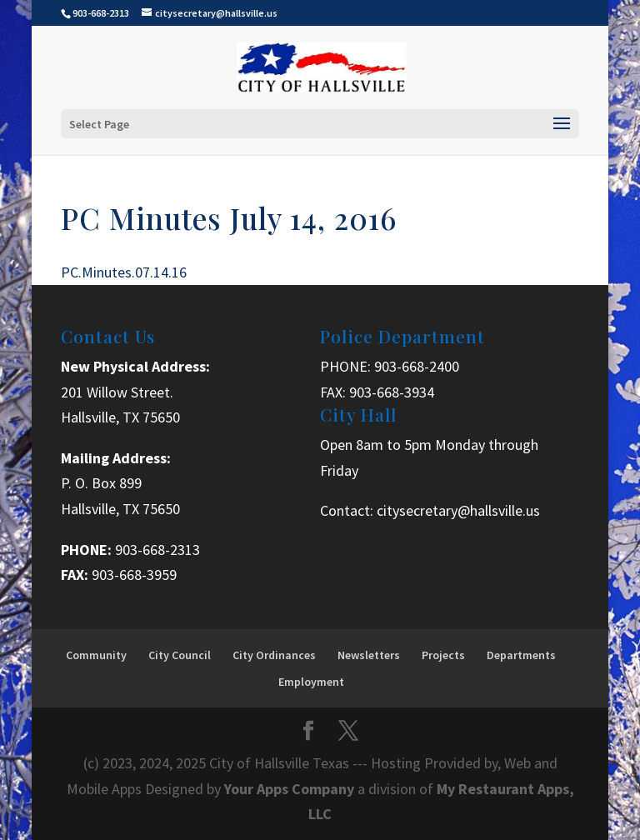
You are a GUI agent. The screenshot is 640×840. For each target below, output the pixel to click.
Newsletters (369, 655)
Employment (311, 682)
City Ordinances (274, 655)
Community (96, 655)
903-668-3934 (392, 392)
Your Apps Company (291, 789)
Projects (443, 655)
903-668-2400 (417, 366)
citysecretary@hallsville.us (458, 510)
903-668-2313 (157, 550)
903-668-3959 (134, 575)
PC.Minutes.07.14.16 (124, 272)
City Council (180, 655)
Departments (521, 655)
